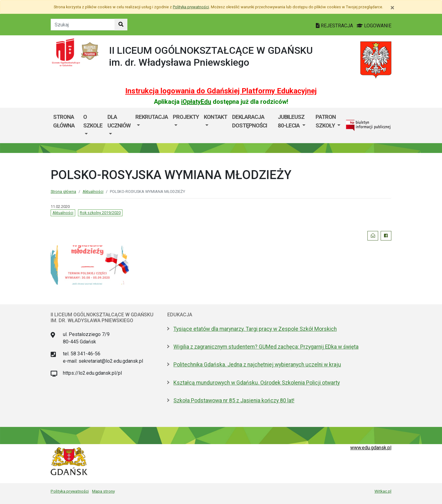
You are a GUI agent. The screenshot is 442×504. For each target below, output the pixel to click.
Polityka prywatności (70, 491)
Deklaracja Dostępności (250, 121)
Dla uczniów (119, 121)
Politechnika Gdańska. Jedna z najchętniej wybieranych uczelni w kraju (257, 365)
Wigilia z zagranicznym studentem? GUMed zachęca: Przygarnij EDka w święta (266, 347)
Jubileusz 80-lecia (291, 121)
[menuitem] (93, 125)
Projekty (186, 117)
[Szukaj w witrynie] (121, 25)
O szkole (93, 121)
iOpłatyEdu (196, 102)
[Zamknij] (392, 8)
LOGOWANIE (374, 26)
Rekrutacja (152, 117)
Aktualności (93, 191)
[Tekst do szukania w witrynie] (83, 25)
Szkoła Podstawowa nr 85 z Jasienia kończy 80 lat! (234, 400)
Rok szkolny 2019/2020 (100, 213)
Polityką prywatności (191, 7)
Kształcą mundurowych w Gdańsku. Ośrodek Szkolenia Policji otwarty (257, 383)
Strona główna (64, 121)
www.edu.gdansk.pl (371, 448)
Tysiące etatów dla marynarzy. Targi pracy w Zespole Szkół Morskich (255, 329)
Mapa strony (103, 491)
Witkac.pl (383, 491)
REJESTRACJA (335, 26)
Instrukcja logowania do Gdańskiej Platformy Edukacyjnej (221, 91)
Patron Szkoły (326, 121)
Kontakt (215, 117)
